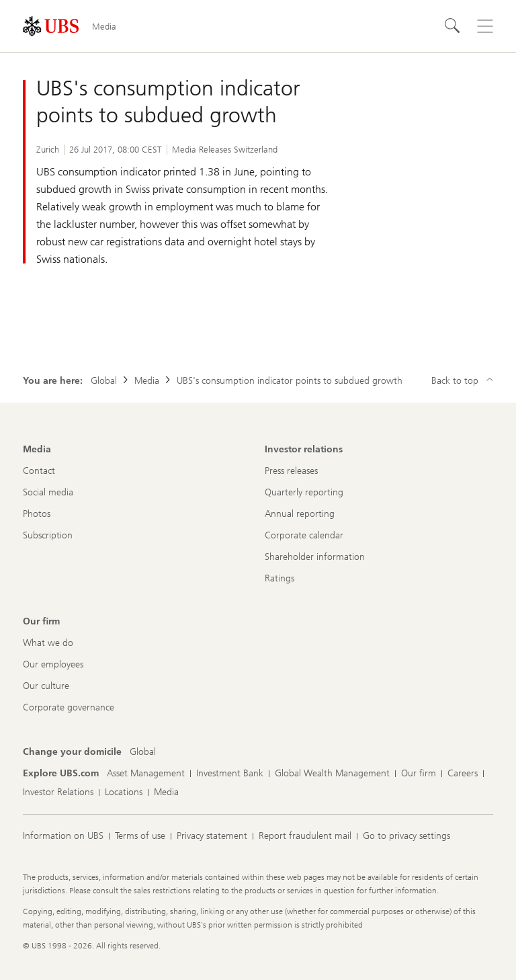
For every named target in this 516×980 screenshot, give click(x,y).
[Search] (453, 26)
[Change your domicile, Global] (143, 752)
